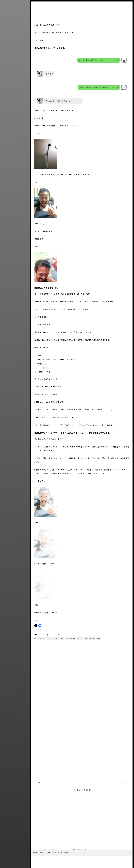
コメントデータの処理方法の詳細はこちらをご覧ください (77, 849)
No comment (40, 635)
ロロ (79, 639)
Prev (37, 782)
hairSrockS (41, 639)
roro (48, 639)
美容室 (98, 639)
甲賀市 (92, 639)
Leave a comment (54, 635)
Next (127, 782)
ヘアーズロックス (71, 639)
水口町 (85, 639)
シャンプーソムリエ (58, 639)
